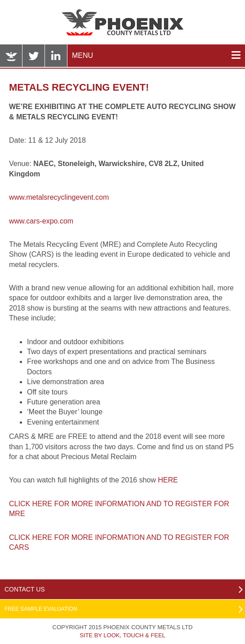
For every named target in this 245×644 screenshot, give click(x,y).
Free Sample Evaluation (41, 609)
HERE (168, 480)
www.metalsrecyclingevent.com (59, 197)
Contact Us (25, 589)
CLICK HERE (31, 504)
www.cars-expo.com (41, 221)
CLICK (21, 537)
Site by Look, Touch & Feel (122, 635)
